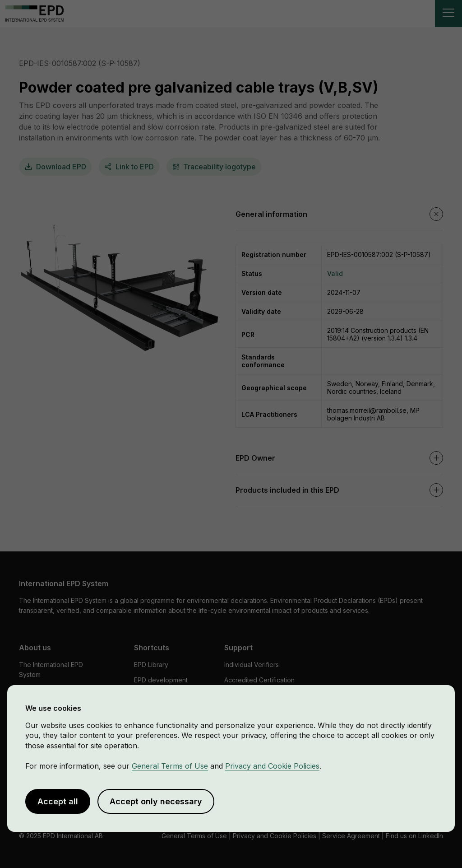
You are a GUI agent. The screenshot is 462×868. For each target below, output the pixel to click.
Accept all (58, 801)
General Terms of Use (170, 766)
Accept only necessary (156, 801)
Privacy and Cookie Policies (272, 766)
